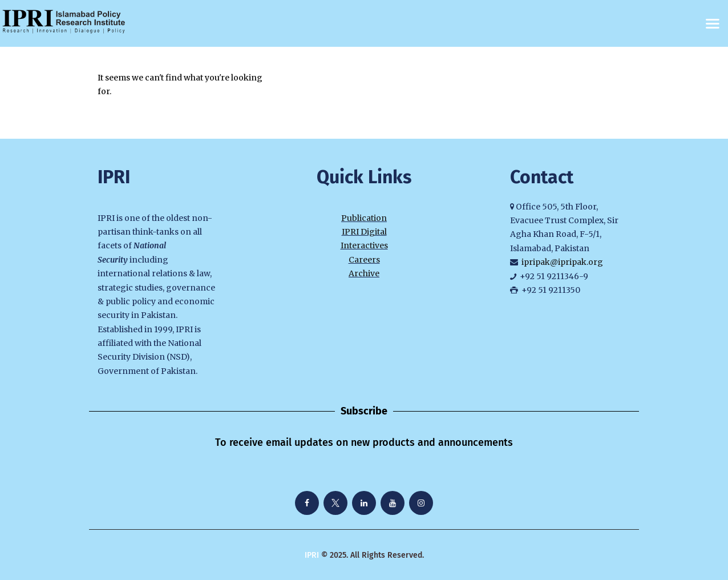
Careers (364, 260)
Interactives (364, 245)
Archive (364, 273)
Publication (364, 218)
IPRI (312, 555)
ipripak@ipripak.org (562, 262)
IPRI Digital (364, 232)
